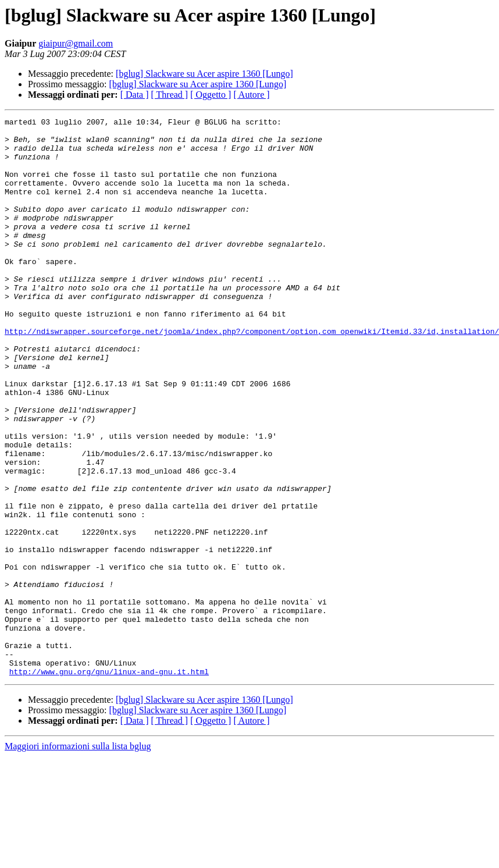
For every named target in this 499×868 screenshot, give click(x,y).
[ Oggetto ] (211, 95)
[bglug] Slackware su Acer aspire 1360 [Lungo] (204, 74)
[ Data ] (135, 95)
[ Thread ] (170, 95)
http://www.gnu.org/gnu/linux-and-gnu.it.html (109, 783)
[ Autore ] (251, 95)
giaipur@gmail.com (76, 43)
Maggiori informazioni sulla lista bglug (78, 858)
